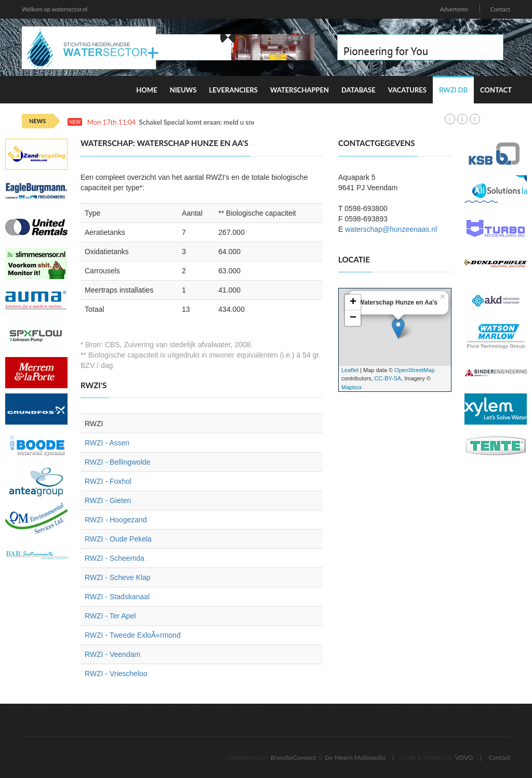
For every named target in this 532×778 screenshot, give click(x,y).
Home (147, 90)
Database (358, 90)
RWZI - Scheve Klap (118, 577)
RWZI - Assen (107, 443)
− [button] (353, 318)
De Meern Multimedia (355, 757)
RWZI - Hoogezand (116, 520)
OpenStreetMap (415, 370)
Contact (500, 9)
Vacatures (407, 90)
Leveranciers (233, 90)
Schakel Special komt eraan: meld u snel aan (205, 122)
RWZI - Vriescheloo (116, 674)
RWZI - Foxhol (108, 481)
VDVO (464, 757)
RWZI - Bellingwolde (118, 462)
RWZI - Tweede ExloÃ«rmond (133, 635)
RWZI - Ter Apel (110, 616)
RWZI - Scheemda (115, 558)
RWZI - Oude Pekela (118, 539)
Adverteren (454, 9)
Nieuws (183, 90)
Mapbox (351, 387)
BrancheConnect (294, 757)
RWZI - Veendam (112, 654)
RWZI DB (453, 90)
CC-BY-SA (388, 378)
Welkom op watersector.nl (55, 9)
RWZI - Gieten (108, 500)
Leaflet (350, 370)
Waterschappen (300, 90)
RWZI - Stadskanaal (117, 597)
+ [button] (353, 302)
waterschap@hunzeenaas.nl (391, 229)
